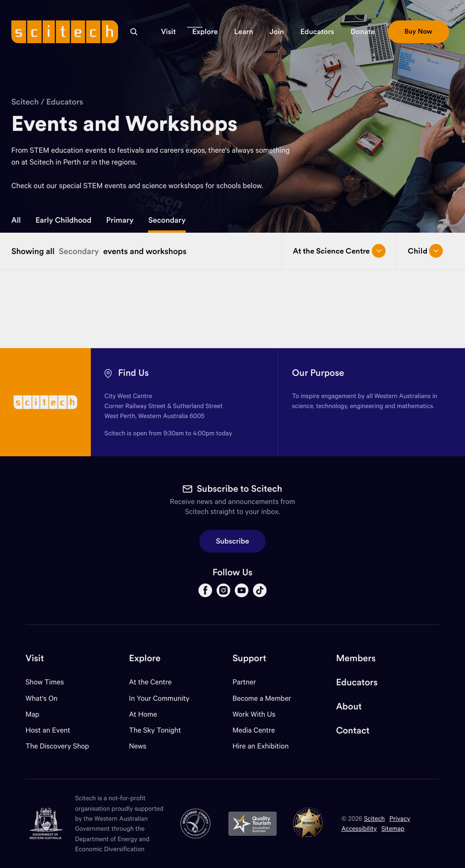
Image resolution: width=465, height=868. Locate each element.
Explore (145, 658)
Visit (35, 658)
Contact (353, 731)
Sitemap (393, 828)
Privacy (400, 818)
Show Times (45, 682)
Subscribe (233, 541)
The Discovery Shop (57, 746)
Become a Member (262, 698)
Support (249, 658)
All (16, 220)
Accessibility (359, 828)
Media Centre (254, 730)
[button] (168, 32)
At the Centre (150, 682)
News (138, 746)
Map (38, 714)
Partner (244, 682)
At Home (143, 714)
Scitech (25, 102)
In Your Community (159, 698)
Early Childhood (63, 220)
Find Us (134, 373)
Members (356, 658)
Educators (65, 102)
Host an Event (48, 730)
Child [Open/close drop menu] (425, 251)
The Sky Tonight (155, 730)
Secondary (167, 220)
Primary (120, 220)
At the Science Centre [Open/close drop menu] (339, 251)
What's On (42, 698)
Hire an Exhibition (261, 746)
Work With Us (254, 714)
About (349, 706)
